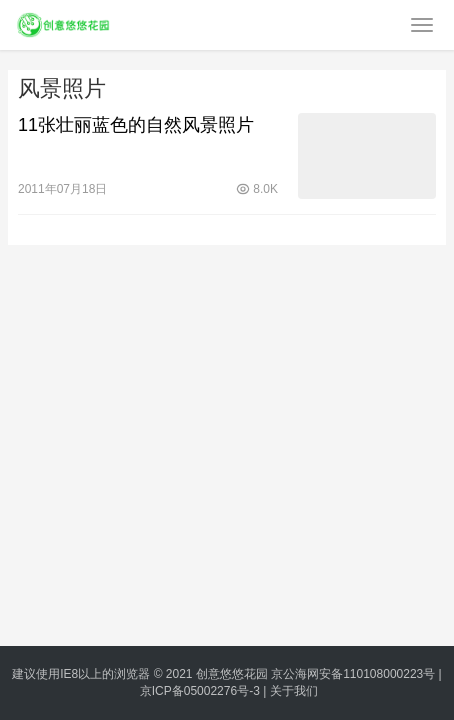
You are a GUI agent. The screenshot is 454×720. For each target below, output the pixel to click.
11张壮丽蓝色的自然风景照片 (136, 125)
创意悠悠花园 (232, 674)
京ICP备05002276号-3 (200, 691)
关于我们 (294, 691)
